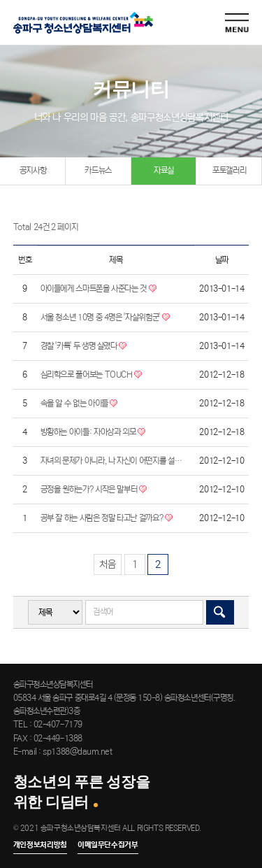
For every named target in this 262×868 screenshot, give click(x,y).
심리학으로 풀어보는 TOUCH (92, 375)
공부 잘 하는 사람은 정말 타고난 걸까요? (107, 518)
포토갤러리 (229, 170)
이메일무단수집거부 (108, 845)
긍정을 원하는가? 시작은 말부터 (94, 490)
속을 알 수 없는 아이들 (79, 404)
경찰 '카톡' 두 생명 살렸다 (84, 346)
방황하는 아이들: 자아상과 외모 (93, 432)
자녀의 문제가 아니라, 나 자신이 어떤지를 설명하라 (114, 461)
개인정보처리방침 (40, 845)
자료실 (164, 170)
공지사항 (33, 170)
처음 (108, 564)
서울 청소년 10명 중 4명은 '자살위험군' (105, 318)
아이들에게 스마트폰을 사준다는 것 (99, 289)
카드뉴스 (98, 170)
